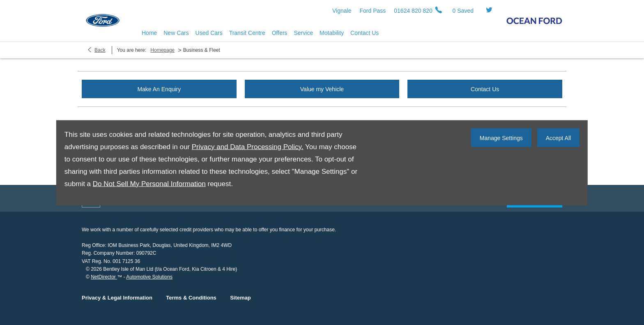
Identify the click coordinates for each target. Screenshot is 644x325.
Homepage (162, 50)
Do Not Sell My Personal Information (149, 183)
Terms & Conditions (191, 298)
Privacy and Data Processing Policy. (248, 146)
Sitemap (240, 298)
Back (100, 50)
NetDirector (104, 277)
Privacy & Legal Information (117, 298)
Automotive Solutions (149, 277)
